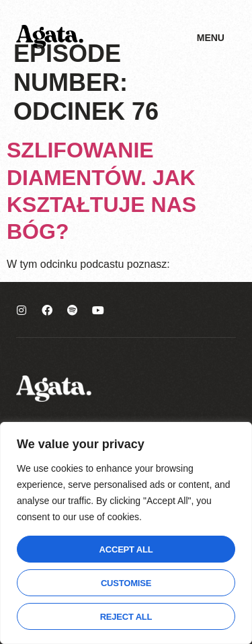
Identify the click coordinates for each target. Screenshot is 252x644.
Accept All (126, 549)
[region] (126, 533)
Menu (211, 38)
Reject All (126, 617)
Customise (126, 583)
